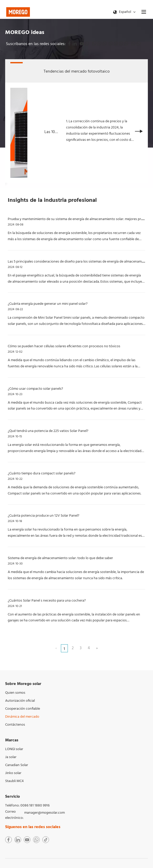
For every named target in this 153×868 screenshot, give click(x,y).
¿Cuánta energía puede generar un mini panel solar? (48, 304)
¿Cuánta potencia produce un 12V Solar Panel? (43, 516)
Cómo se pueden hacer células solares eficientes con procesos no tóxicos (64, 346)
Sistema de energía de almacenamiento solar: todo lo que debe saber (60, 558)
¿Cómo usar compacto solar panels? (35, 389)
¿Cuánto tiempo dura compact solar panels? (42, 474)
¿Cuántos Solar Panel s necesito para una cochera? (47, 601)
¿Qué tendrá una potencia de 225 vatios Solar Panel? (48, 431)
